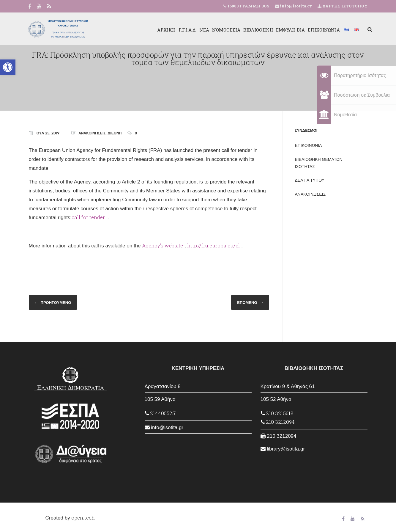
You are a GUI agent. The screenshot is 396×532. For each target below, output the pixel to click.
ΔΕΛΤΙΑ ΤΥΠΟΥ (310, 180)
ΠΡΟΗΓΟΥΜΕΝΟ (56, 302)
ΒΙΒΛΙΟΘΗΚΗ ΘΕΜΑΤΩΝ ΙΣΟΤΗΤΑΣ (319, 163)
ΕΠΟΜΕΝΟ (247, 302)
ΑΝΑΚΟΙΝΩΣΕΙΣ (92, 133)
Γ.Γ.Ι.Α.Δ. (183, 30)
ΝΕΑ (199, 30)
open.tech (83, 518)
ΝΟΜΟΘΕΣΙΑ (221, 30)
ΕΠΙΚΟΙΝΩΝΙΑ (319, 30)
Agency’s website (162, 245)
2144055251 (161, 413)
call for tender (89, 217)
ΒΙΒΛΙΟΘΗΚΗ (253, 30)
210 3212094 (278, 422)
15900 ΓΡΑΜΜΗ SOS (248, 6)
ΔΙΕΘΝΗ (115, 133)
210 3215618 (277, 413)
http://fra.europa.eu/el (213, 245)
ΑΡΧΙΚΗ (162, 30)
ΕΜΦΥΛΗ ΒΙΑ (286, 30)
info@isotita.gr (295, 6)
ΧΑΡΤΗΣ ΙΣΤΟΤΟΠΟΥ (343, 6)
